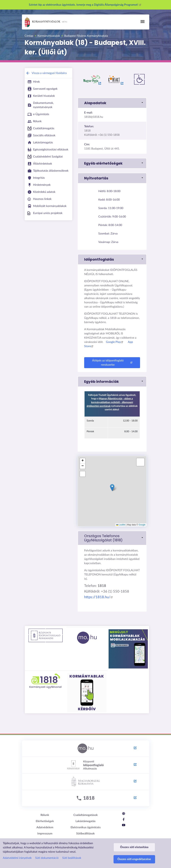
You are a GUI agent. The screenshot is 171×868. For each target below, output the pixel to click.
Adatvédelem (45, 827)
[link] (112, 538)
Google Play (115, 342)
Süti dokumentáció (47, 851)
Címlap (29, 36)
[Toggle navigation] (143, 22)
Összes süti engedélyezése (134, 857)
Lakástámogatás (85, 821)
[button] (112, 103)
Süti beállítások (72, 851)
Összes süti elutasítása (134, 842)
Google (142, 525)
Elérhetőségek (45, 821)
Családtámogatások (86, 815)
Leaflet (121, 525)
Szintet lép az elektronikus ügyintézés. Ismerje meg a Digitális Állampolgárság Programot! (86, 5)
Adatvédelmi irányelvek (17, 851)
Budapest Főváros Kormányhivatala (86, 36)
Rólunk (45, 815)
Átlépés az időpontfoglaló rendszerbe (113, 363)
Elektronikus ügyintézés (86, 827)
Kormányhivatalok (42, 22)
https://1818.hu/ (99, 597)
